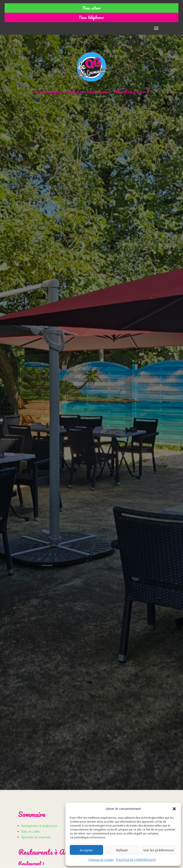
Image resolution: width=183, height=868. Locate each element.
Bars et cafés (31, 831)
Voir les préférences (159, 850)
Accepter (86, 850)
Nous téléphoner (91, 17)
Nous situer (91, 8)
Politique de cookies (101, 860)
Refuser (122, 850)
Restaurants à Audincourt (39, 826)
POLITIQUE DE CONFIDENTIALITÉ (136, 860)
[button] (174, 809)
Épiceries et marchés (36, 837)
